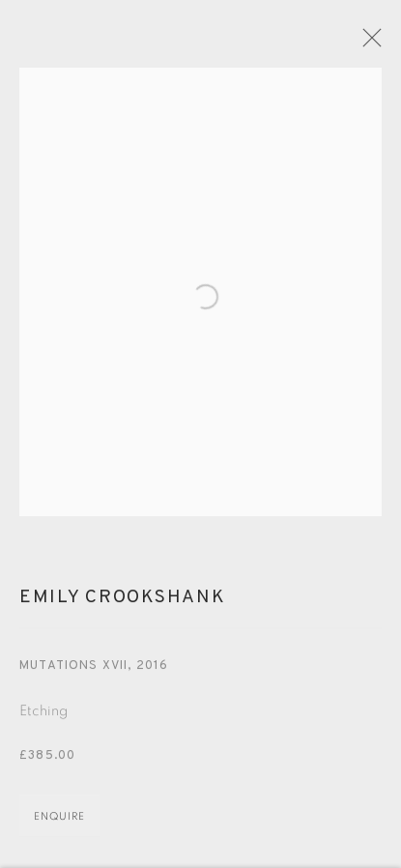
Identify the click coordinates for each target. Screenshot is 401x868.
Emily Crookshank (122, 609)
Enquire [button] (59, 827)
